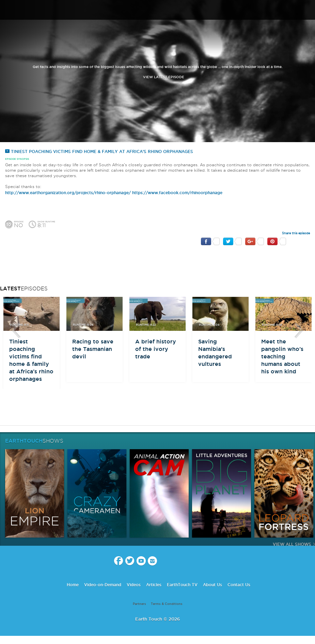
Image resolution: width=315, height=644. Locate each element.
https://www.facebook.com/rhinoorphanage (177, 193)
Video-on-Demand (103, 585)
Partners (139, 604)
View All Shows (292, 544)
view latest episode (164, 77)
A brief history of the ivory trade (156, 349)
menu (8, 10)
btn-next (299, 331)
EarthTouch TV (182, 585)
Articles (154, 585)
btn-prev (16, 331)
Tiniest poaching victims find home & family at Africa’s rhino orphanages (99, 151)
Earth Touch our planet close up (158, 10)
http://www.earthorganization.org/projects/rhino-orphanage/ (68, 193)
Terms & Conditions (167, 604)
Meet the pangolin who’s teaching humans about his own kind (282, 356)
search (307, 11)
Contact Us (239, 585)
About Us (212, 585)
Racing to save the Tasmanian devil (93, 349)
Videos (134, 585)
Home (73, 585)
